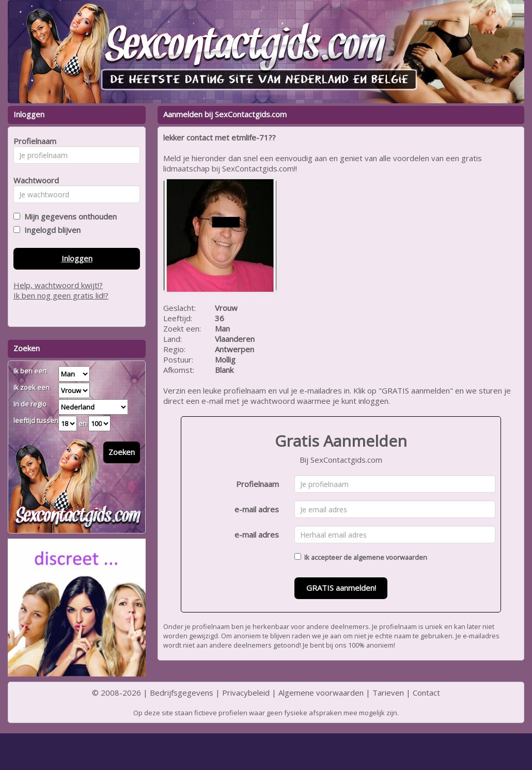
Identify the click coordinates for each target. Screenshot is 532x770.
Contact (426, 693)
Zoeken (122, 452)
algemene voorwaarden (390, 557)
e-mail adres (257, 509)
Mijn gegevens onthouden (68, 216)
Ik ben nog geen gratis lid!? (61, 295)
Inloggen (77, 258)
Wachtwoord (33, 180)
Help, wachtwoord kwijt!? (58, 285)
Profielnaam (257, 484)
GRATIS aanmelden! (341, 588)
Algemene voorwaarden (321, 693)
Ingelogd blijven (50, 230)
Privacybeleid (246, 693)
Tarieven (388, 693)
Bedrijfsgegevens (182, 693)
